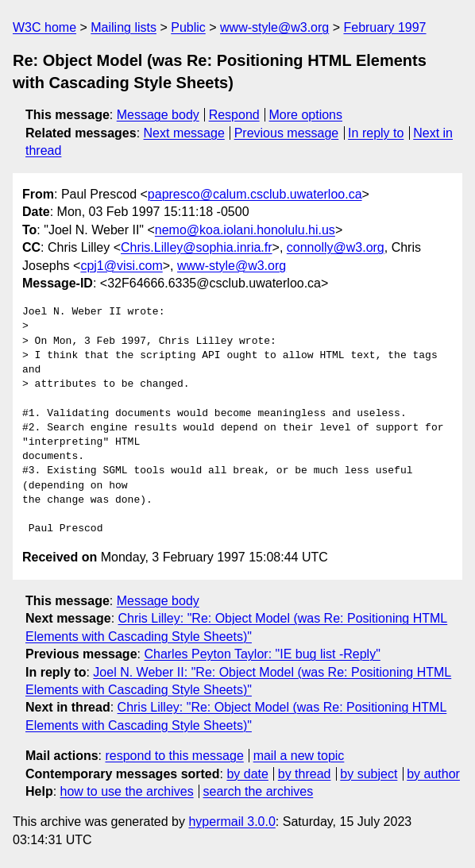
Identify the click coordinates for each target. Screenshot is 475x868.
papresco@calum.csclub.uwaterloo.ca (255, 194)
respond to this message (174, 756)
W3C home (44, 27)
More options (306, 115)
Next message (184, 133)
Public (188, 27)
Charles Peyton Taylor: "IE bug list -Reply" (262, 654)
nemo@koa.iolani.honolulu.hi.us (245, 230)
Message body (158, 115)
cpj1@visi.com (121, 266)
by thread (305, 774)
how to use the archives (127, 791)
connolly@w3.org (336, 247)
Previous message (287, 133)
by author (433, 774)
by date (247, 774)
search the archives (259, 791)
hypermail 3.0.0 (232, 822)
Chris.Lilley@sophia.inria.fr (197, 247)
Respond (234, 115)
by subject (369, 774)
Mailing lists (124, 27)
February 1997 (384, 27)
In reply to (376, 133)
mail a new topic (299, 756)
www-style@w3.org (274, 27)
